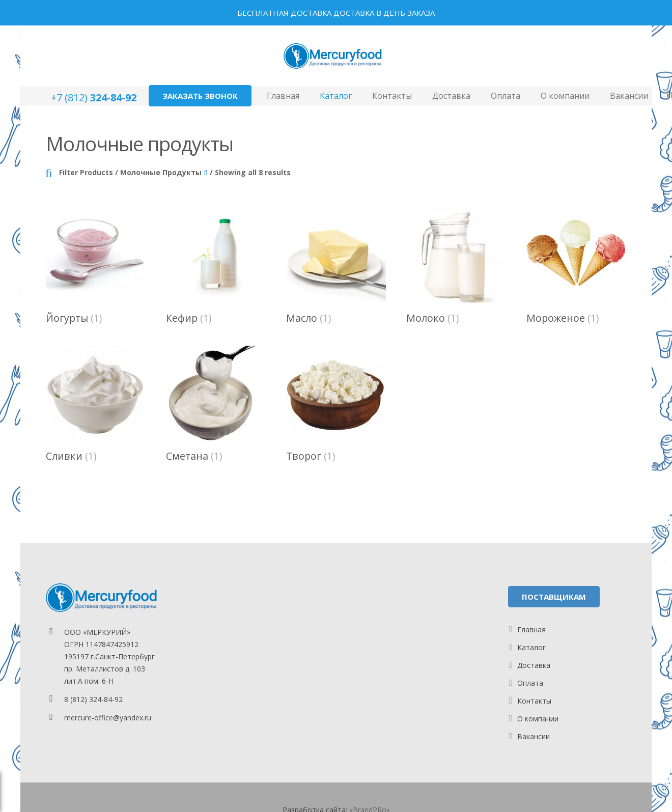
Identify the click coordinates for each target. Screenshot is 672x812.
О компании (538, 719)
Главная (531, 629)
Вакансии (534, 736)
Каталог (531, 647)
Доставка (534, 665)
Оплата (530, 683)
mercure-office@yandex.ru (108, 718)
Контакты (534, 701)
